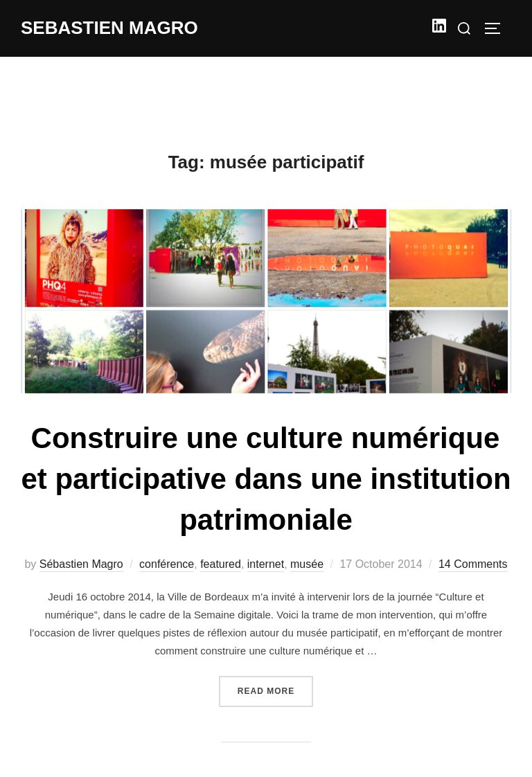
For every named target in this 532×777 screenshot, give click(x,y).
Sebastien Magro (109, 28)
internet (266, 564)
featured (221, 564)
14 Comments (473, 564)
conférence (167, 564)
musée (307, 564)
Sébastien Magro (81, 564)
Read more (275, 690)
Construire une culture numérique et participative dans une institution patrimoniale (266, 479)
